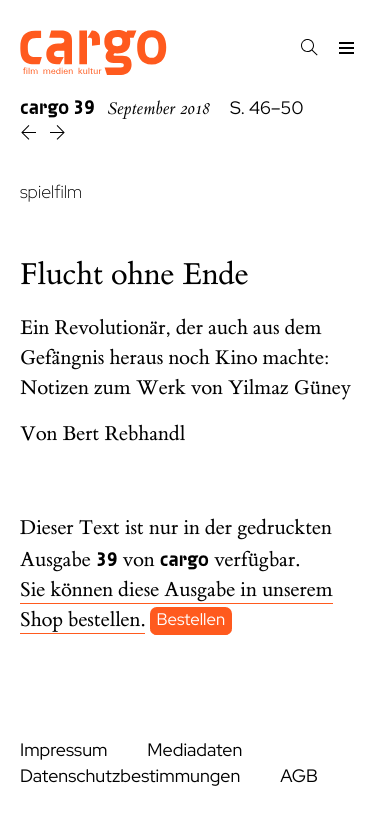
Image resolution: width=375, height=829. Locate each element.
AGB (299, 776)
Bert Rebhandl (124, 434)
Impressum (63, 750)
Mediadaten (194, 750)
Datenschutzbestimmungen (130, 776)
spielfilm (51, 192)
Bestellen (191, 621)
